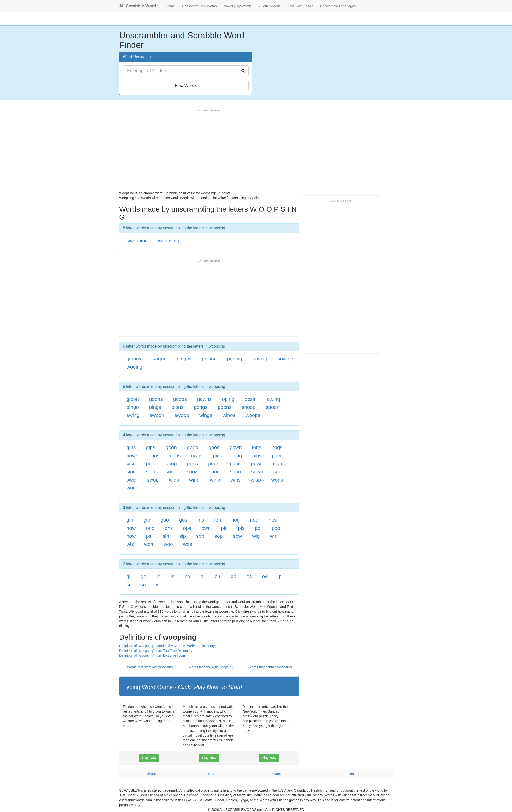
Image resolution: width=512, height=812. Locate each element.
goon (171, 447)
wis (130, 544)
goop (193, 447)
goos (214, 447)
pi (281, 576)
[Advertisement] (207, 150)
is (173, 576)
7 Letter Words (270, 6)
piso (131, 463)
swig (132, 480)
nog (235, 520)
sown (257, 472)
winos (229, 415)
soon (236, 472)
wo (159, 584)
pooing (235, 359)
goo (165, 520)
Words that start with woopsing (150, 667)
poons (225, 407)
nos (273, 520)
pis (241, 528)
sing (131, 472)
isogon (159, 359)
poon (214, 463)
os (249, 576)
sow (237, 536)
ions (257, 447)
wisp (256, 480)
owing (273, 399)
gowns (204, 399)
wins (236, 480)
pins (257, 455)
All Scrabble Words (139, 6)
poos (235, 463)
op (233, 576)
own (206, 528)
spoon (273, 407)
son (200, 536)
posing (260, 359)
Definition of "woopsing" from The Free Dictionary (156, 651)
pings (155, 407)
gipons (134, 359)
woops (253, 415)
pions (177, 407)
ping (237, 455)
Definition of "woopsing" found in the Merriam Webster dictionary (167, 646)
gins (131, 447)
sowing (285, 359)
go (143, 576)
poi (258, 528)
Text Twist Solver (300, 6)
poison (209, 359)
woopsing (169, 241)
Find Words (186, 85)
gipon (133, 399)
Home (170, 6)
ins (201, 520)
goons (156, 399)
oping (228, 399)
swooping (137, 241)
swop (153, 480)
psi (149, 536)
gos (183, 520)
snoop (249, 407)
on (217, 576)
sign (278, 463)
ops (187, 528)
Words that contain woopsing (270, 667)
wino (215, 480)
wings (206, 415)
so (143, 584)
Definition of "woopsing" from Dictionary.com (152, 655)
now (131, 528)
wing (194, 480)
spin (278, 472)
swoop (182, 415)
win (274, 536)
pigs (218, 455)
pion (277, 455)
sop (219, 536)
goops (180, 399)
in (158, 576)
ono (150, 528)
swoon (157, 415)
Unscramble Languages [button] (340, 6)
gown (236, 447)
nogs (277, 447)
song (214, 472)
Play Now (149, 758)
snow (193, 472)
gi (128, 576)
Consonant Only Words (199, 6)
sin (166, 536)
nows (132, 455)
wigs (174, 480)
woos (132, 488)
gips (151, 447)
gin (130, 520)
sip (183, 536)
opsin (250, 399)
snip (151, 472)
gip (147, 520)
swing (133, 415)
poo (276, 528)
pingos (184, 359)
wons (277, 480)
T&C (211, 774)
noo (254, 520)
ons (169, 528)
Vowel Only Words (238, 6)
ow (265, 576)
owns (197, 455)
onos (154, 455)
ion (218, 520)
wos (187, 544)
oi (202, 576)
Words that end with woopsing (211, 667)
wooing (135, 367)
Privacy (276, 774)
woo (168, 544)
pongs (201, 407)
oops (175, 455)
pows (257, 463)
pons (193, 463)
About (151, 774)
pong (171, 463)
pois (151, 463)
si (128, 584)
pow (131, 536)
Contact (353, 774)
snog (171, 472)
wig (256, 536)
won (149, 544)
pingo (133, 407)
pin (224, 528)
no (187, 576)
